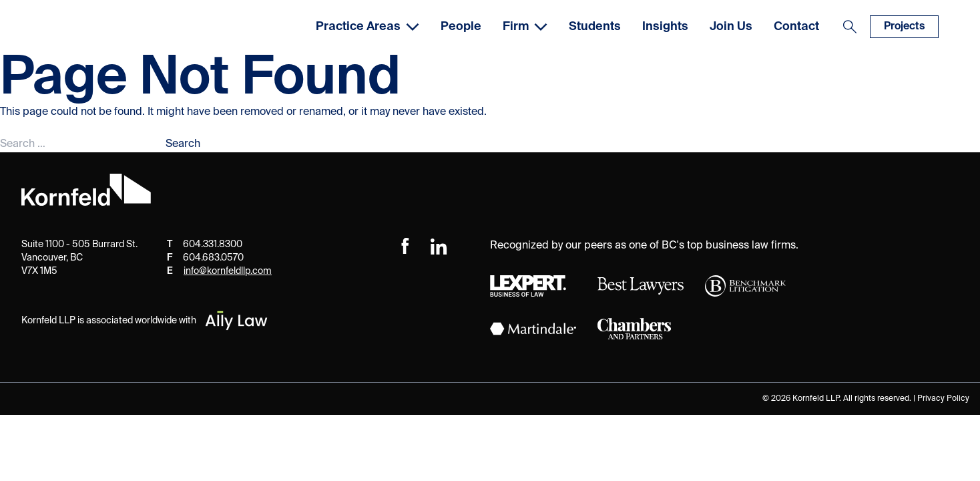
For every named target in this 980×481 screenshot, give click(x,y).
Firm (525, 27)
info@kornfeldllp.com (228, 271)
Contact (796, 27)
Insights (665, 27)
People (461, 27)
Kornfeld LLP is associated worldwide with (145, 321)
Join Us (731, 27)
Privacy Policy (943, 399)
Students (595, 27)
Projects (904, 27)
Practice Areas (367, 27)
